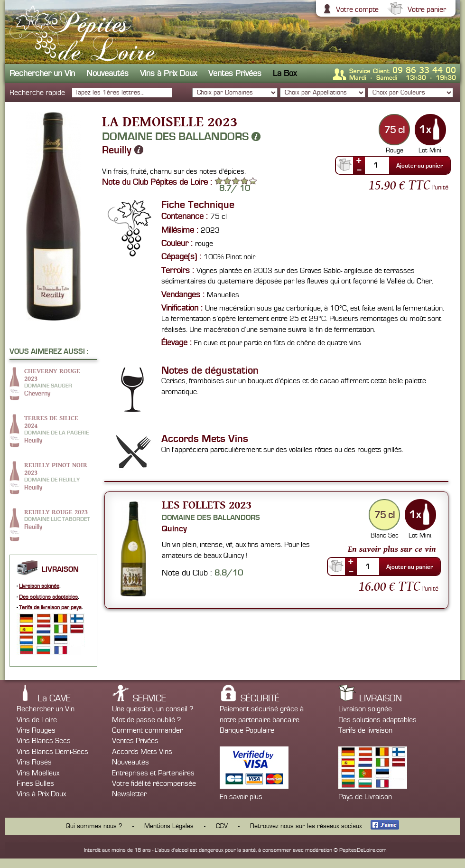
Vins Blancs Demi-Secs (52, 752)
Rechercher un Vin (42, 73)
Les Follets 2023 (207, 505)
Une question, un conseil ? (153, 709)
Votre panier (426, 9)
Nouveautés (107, 73)
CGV (222, 826)
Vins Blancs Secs (44, 741)
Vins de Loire (37, 720)
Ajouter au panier (419, 166)
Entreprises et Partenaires (153, 773)
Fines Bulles (35, 783)
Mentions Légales (169, 826)
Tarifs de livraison (365, 730)
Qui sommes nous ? (94, 826)
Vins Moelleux (38, 773)
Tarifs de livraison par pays (50, 608)
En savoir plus (241, 797)
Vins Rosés (34, 762)
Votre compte (356, 9)
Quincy (174, 528)
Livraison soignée (39, 586)
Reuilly (123, 150)
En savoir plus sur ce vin (392, 549)
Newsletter (129, 794)
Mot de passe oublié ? (146, 720)
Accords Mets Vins (142, 752)
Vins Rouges (36, 730)
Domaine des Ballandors (181, 136)
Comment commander (147, 730)
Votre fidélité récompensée (154, 783)
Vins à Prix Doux (168, 73)
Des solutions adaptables (48, 597)
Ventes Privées (235, 73)
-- (359, 170)
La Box (285, 73)
